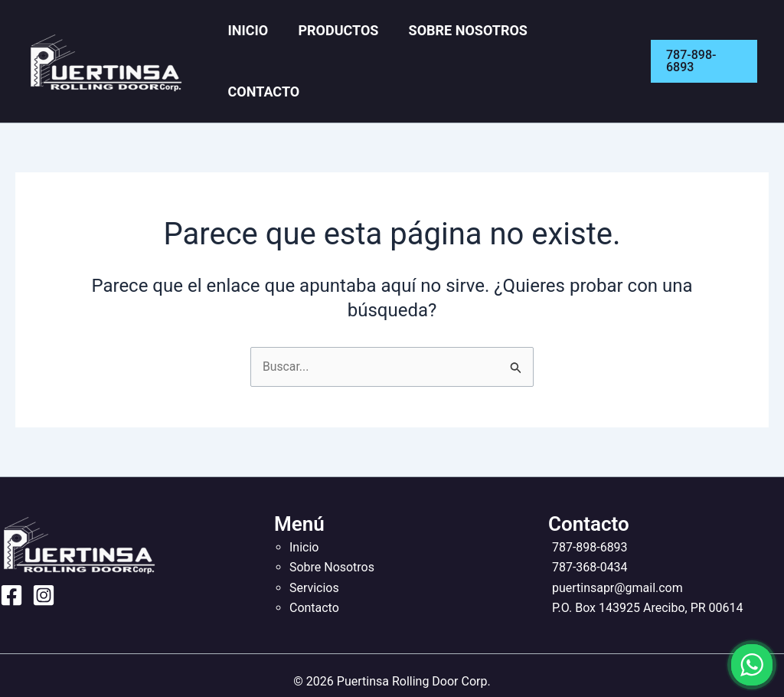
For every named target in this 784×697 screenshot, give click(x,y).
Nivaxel (420, 668)
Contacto (586, 44)
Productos (345, 44)
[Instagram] (44, 562)
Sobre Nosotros (467, 44)
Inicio (262, 44)
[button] (703, 44)
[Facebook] (11, 562)
